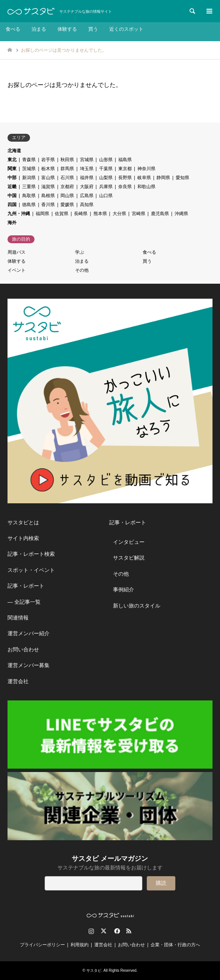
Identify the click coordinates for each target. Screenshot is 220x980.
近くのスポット (126, 29)
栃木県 (48, 169)
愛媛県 (67, 205)
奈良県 (125, 187)
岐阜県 (144, 178)
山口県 (106, 196)
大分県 (119, 214)
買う (93, 29)
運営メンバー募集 (29, 665)
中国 (12, 196)
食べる (13, 29)
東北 (12, 160)
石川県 (67, 178)
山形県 (106, 160)
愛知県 (182, 178)
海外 (12, 223)
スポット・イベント (31, 570)
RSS (129, 931)
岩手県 (48, 160)
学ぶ (80, 252)
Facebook (116, 931)
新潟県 (29, 178)
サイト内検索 (23, 538)
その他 (82, 270)
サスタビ (94, 970)
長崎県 (81, 214)
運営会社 (18, 681)
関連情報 (18, 618)
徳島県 (29, 205)
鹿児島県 (160, 214)
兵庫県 (106, 187)
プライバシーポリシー (42, 945)
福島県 (125, 160)
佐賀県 (62, 214)
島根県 (48, 196)
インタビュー (129, 542)
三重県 (29, 187)
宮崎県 (139, 214)
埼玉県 (87, 169)
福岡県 (42, 214)
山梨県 (106, 178)
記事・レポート (26, 586)
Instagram (91, 931)
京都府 (67, 187)
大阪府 (87, 187)
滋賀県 (48, 187)
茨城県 (29, 169)
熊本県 (100, 214)
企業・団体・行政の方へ (175, 945)
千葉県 (106, 169)
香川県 (48, 205)
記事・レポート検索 (31, 554)
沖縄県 (181, 214)
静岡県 (163, 178)
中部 (12, 178)
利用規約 (80, 945)
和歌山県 (146, 187)
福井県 (87, 178)
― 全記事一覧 (24, 602)
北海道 (14, 151)
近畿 (12, 187)
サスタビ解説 (129, 558)
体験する (67, 29)
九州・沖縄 (19, 214)
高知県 (87, 205)
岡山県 (67, 196)
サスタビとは (23, 522)
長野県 (125, 178)
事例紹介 (124, 589)
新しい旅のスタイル (137, 606)
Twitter (104, 931)
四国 (12, 205)
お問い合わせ (23, 649)
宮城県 (87, 160)
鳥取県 (29, 196)
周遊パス (17, 252)
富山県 (48, 178)
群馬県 (67, 169)
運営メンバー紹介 (29, 633)
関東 (12, 169)
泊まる (39, 29)
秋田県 (67, 160)
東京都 (125, 169)
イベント (17, 270)
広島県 (87, 196)
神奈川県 (146, 169)
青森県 (29, 160)
